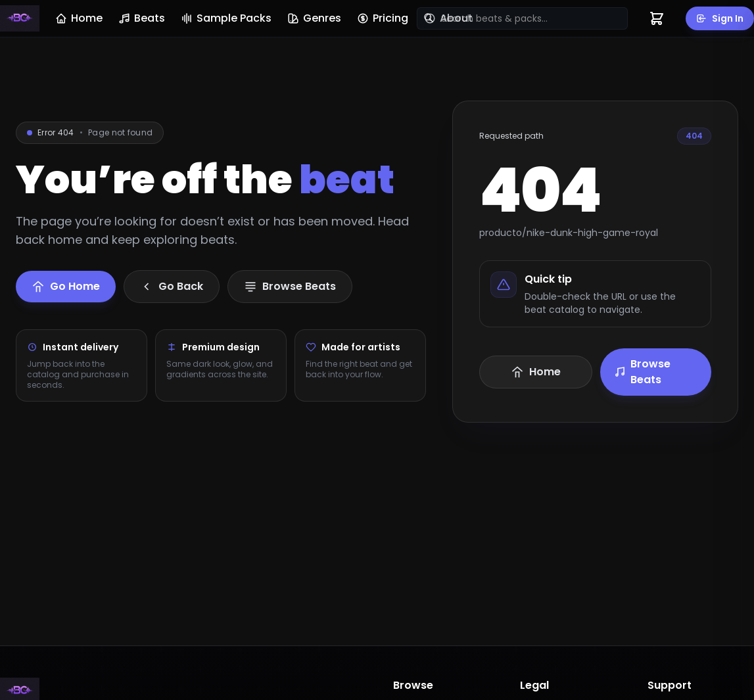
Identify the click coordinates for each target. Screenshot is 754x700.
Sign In (720, 18)
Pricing (383, 18)
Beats (142, 18)
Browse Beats (642, 372)
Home (79, 18)
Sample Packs (226, 18)
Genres (314, 18)
